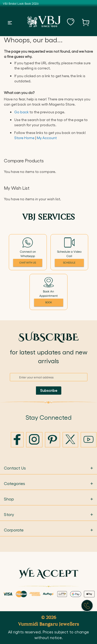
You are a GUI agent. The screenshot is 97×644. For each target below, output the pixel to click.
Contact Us (48, 468)
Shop (48, 499)
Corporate (48, 530)
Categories (48, 483)
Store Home (24, 138)
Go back (21, 112)
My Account (47, 138)
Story (48, 514)
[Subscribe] (49, 391)
